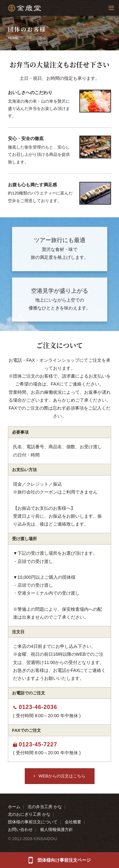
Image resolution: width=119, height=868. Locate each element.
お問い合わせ (20, 830)
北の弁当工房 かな (45, 807)
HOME (13, 38)
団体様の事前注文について (33, 822)
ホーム (14, 807)
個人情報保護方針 (56, 830)
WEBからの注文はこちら (62, 776)
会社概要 (73, 822)
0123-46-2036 (38, 707)
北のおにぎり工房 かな (29, 814)
